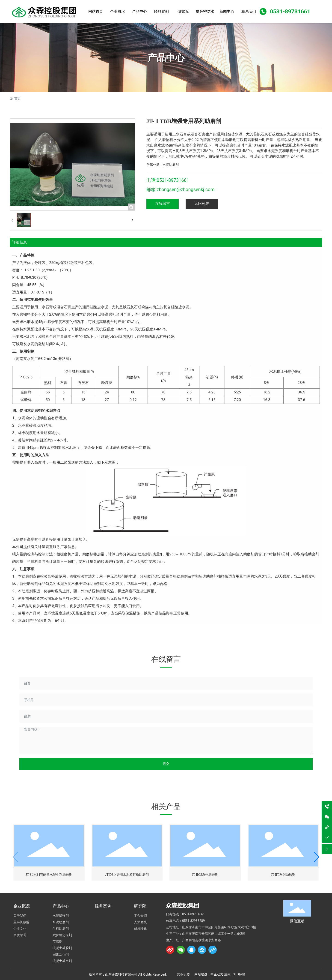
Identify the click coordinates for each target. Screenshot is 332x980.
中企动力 (217, 974)
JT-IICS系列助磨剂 (205, 875)
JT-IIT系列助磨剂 (283, 875)
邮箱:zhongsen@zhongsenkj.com (181, 189)
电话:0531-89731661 (168, 180)
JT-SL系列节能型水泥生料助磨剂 (49, 875)
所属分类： (154, 165)
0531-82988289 (193, 921)
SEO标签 (239, 974)
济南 (227, 974)
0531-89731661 (290, 12)
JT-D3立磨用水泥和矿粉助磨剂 (127, 875)
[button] (317, 857)
